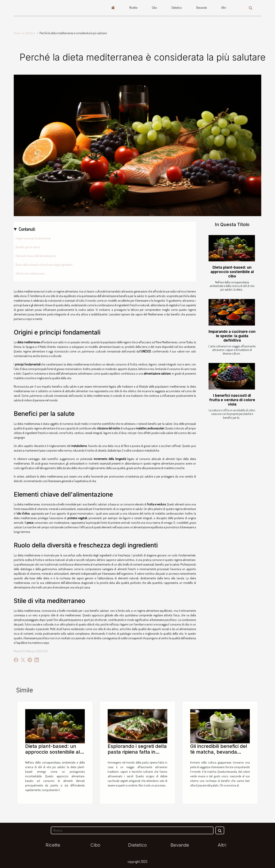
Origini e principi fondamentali (33, 238)
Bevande (201, 8)
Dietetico (177, 8)
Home (17, 33)
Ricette (133, 8)
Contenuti (27, 229)
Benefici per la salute (28, 247)
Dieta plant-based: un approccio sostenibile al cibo (232, 272)
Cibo (154, 8)
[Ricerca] (132, 830)
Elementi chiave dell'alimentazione (36, 256)
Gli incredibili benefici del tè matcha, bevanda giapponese (219, 752)
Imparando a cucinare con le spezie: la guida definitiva (232, 336)
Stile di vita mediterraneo (30, 273)
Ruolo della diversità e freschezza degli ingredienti (44, 265)
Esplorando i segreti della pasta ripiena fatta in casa (137, 752)
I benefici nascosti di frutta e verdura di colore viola (232, 400)
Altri (224, 8)
